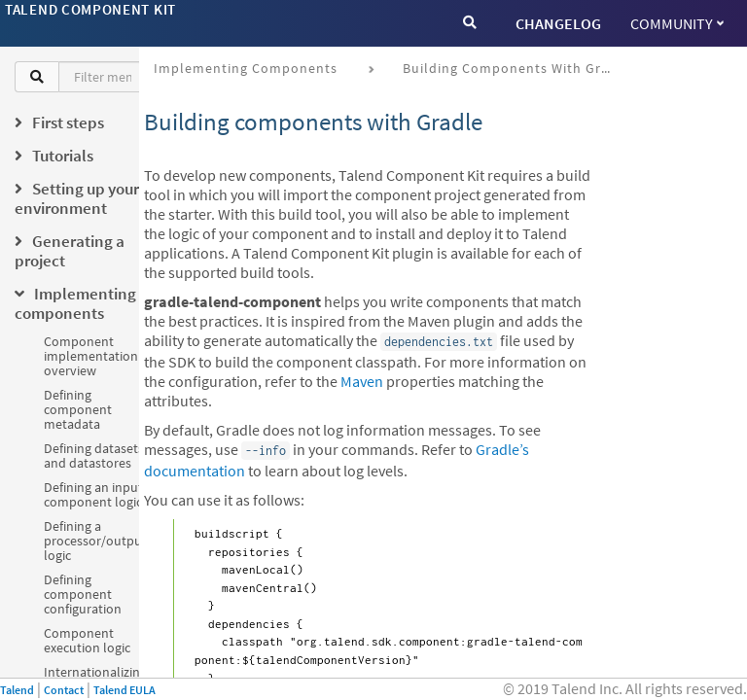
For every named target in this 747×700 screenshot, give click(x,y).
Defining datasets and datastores (94, 455)
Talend (17, 690)
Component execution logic (87, 640)
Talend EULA (124, 690)
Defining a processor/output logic (95, 541)
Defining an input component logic (93, 494)
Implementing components (246, 68)
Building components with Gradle (516, 68)
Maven (362, 381)
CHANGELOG (558, 23)
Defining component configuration (83, 594)
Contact (64, 690)
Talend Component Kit (90, 9)
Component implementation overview (91, 356)
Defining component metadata (78, 409)
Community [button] (677, 23)
